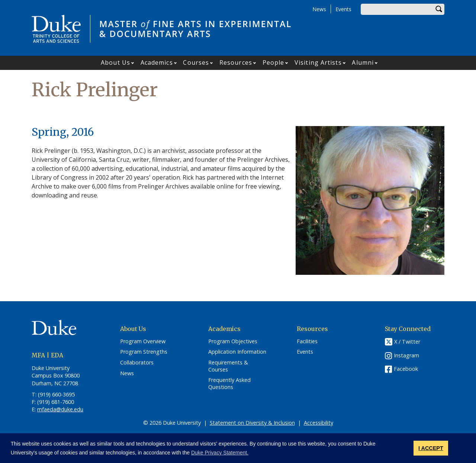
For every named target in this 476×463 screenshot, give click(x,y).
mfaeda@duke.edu (60, 409)
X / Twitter (407, 342)
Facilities (307, 341)
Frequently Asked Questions (229, 384)
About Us (115, 62)
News (319, 9)
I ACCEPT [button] (431, 448)
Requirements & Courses (228, 366)
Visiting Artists (318, 62)
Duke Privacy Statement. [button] (220, 453)
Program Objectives (233, 341)
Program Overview (143, 341)
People (274, 62)
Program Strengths (144, 352)
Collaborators (137, 363)
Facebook (406, 369)
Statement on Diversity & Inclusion (252, 423)
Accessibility (319, 423)
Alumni (363, 62)
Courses (196, 62)
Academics (157, 62)
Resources (236, 62)
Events (343, 9)
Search (439, 9)
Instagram (406, 355)
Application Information (237, 352)
